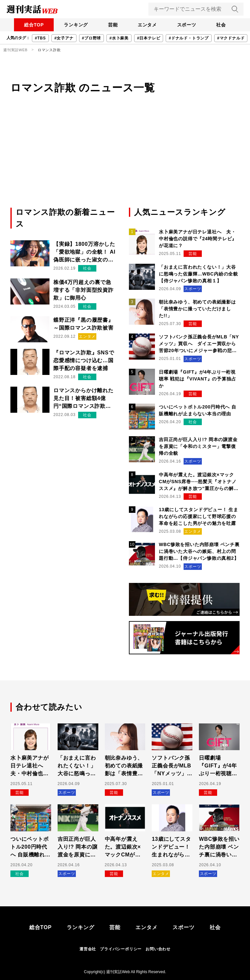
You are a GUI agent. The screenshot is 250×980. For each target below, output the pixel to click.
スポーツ (188, 25)
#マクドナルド (231, 38)
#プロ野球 (92, 38)
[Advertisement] (125, 157)
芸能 (112, 25)
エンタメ (148, 25)
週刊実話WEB (15, 50)
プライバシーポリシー (121, 949)
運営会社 (88, 949)
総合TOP (32, 25)
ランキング (75, 25)
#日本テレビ (149, 38)
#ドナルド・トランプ (189, 38)
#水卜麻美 (119, 38)
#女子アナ (64, 38)
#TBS (40, 38)
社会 (223, 25)
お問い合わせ (158, 949)
